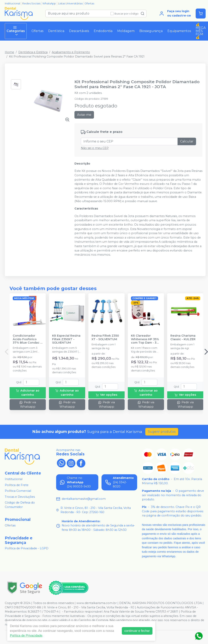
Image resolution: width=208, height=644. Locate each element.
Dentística (56, 31)
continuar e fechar (137, 631)
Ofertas (89, 3)
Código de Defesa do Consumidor (20, 505)
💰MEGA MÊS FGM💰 (201, 31)
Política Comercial (18, 491)
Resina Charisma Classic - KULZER (183, 337)
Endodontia (103, 31)
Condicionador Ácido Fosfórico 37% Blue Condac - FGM (27, 339)
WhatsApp (49, 3)
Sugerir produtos (162, 432)
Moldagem (126, 31)
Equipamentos (179, 31)
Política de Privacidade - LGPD (27, 549)
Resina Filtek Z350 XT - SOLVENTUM (105, 337)
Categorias (16, 31)
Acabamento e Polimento (71, 52)
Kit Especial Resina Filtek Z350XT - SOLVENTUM (66, 339)
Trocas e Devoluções (20, 497)
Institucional (12, 3)
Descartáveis (79, 31)
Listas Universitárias (70, 3)
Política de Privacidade (26, 636)
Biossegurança (151, 31)
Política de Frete (17, 485)
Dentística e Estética (33, 52)
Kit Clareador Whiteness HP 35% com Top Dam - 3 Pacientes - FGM (145, 339)
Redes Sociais (31, 3)
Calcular (187, 141)
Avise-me (84, 115)
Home (9, 52)
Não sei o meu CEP (95, 148)
